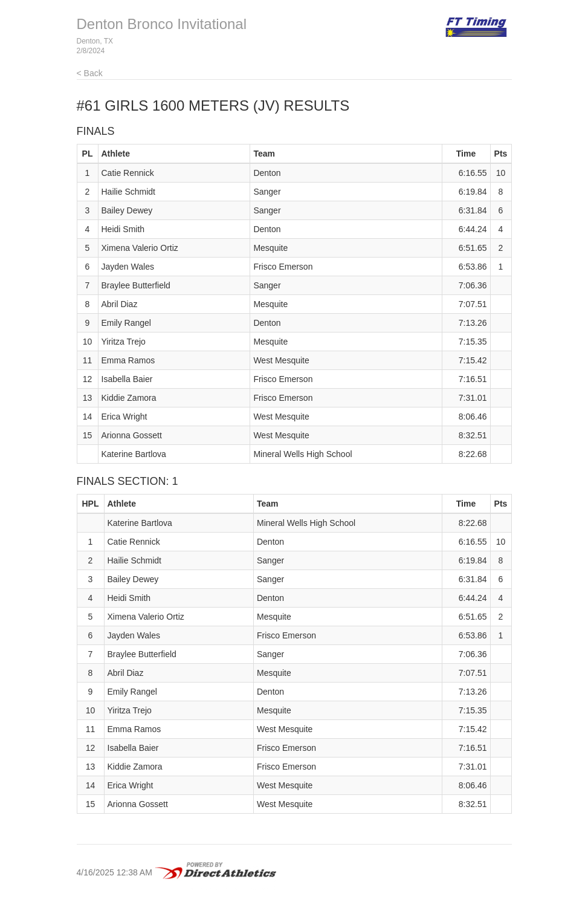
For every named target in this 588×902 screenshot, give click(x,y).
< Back (90, 73)
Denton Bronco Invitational (162, 24)
